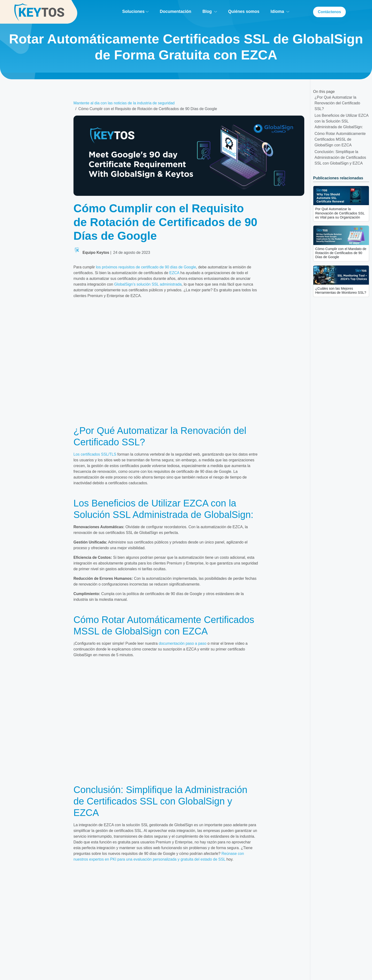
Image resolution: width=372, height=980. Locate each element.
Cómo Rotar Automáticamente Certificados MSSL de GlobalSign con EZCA (340, 139)
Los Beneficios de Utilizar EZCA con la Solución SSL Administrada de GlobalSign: (342, 121)
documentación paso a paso (183, 643)
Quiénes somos (244, 11)
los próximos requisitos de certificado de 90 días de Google (146, 267)
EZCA (174, 273)
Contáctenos (329, 12)
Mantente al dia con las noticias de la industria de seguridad (124, 103)
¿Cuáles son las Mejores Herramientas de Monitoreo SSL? (341, 290)
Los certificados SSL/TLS (95, 454)
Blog (210, 11)
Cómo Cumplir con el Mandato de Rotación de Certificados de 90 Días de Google (341, 253)
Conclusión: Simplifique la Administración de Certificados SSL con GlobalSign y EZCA (340, 157)
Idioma (280, 11)
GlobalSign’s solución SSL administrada (148, 284)
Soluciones (135, 11)
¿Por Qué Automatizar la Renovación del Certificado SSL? (337, 103)
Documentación (176, 11)
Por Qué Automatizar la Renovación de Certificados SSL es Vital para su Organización (340, 213)
